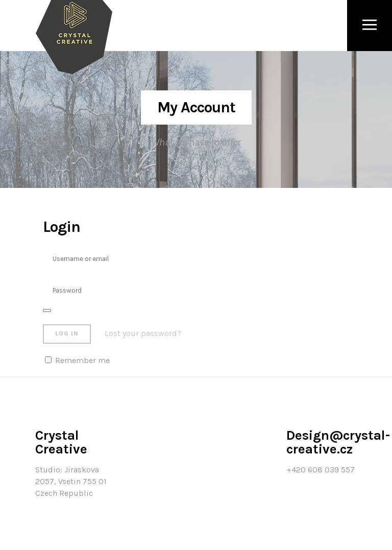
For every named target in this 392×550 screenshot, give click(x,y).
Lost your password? (143, 333)
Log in (67, 334)
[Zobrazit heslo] (47, 310)
